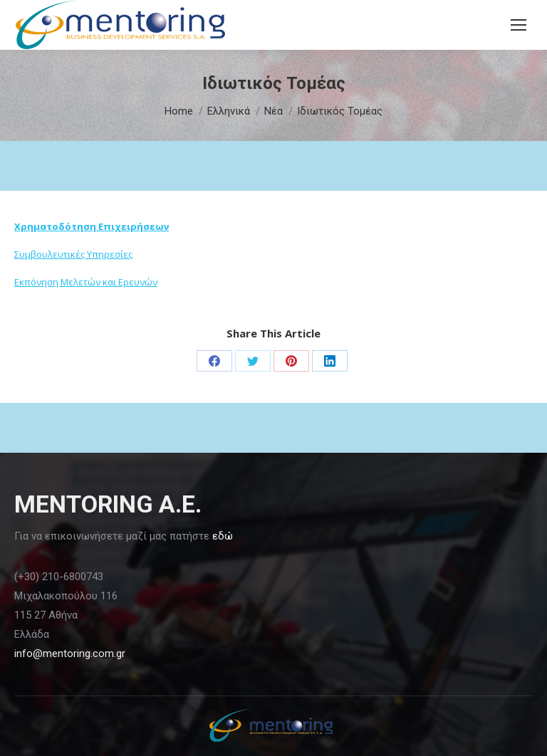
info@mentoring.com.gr (70, 653)
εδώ (223, 536)
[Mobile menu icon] (519, 25)
